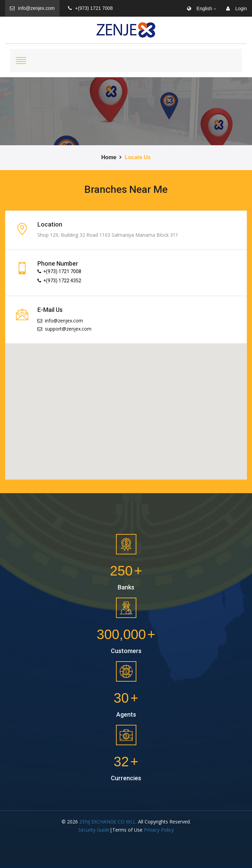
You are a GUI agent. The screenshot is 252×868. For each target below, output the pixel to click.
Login (237, 9)
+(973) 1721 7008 (90, 8)
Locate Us (138, 157)
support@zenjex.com (64, 329)
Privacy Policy (159, 830)
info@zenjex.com (32, 8)
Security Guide (94, 830)
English (200, 9)
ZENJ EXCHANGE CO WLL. (108, 822)
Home (109, 157)
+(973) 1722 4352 (59, 281)
